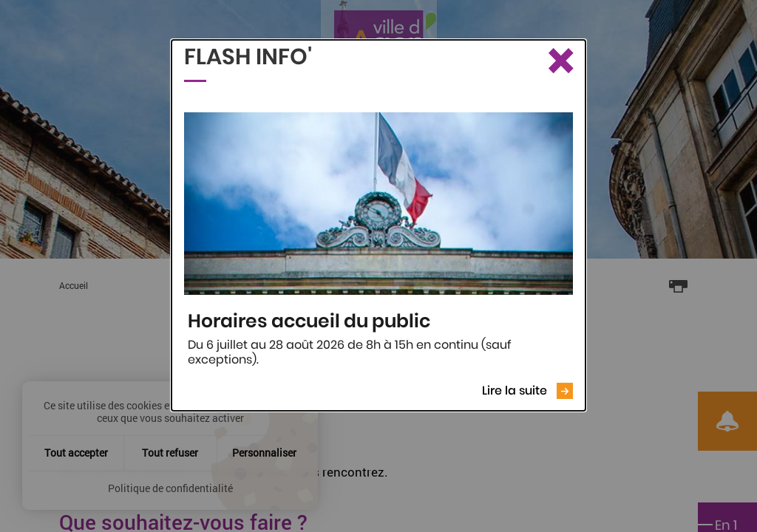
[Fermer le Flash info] (560, 62)
